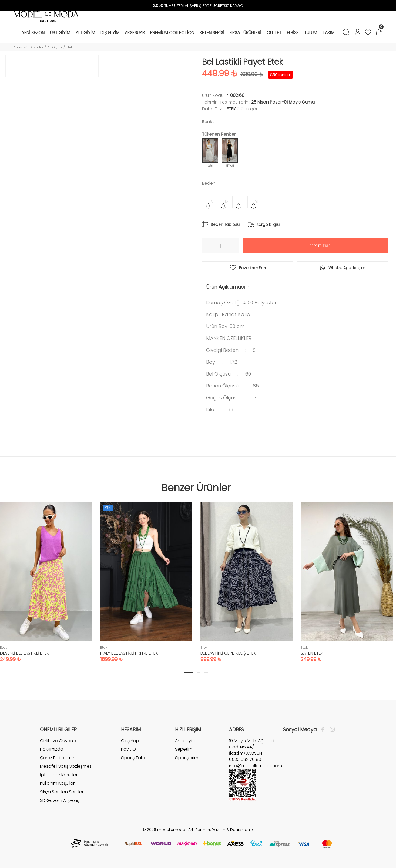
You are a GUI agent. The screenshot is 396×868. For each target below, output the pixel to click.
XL (257, 202)
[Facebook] (324, 730)
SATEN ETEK (312, 653)
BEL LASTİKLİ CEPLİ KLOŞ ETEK (228, 653)
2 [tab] (199, 672)
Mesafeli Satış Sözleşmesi (66, 766)
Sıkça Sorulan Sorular (62, 792)
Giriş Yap (130, 741)
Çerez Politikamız (57, 758)
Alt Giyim (55, 47)
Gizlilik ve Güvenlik (58, 741)
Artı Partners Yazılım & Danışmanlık (221, 830)
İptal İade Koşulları (59, 775)
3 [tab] (206, 672)
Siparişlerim (187, 758)
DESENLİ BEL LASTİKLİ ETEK (25, 653)
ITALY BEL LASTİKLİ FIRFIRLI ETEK (129, 653)
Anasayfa (21, 47)
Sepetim (184, 749)
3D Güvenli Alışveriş (60, 801)
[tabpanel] (146, 577)
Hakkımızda (52, 749)
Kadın (38, 47)
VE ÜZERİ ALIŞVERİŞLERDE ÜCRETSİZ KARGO (198, 6)
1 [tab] (189, 672)
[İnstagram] (331, 730)
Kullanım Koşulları (58, 783)
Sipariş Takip (134, 758)
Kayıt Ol (129, 749)
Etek (70, 47)
